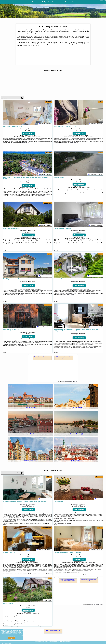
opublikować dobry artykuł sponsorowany (71, 382)
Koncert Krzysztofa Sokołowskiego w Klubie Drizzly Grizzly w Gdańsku (42, 357)
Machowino (48, 305)
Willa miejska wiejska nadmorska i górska (63, 357)
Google (21, 630)
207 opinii (49, 189)
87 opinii (83, 513)
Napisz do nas (68, 642)
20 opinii (35, 289)
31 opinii (33, 563)
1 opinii (35, 238)
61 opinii (33, 614)
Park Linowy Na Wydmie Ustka (53, 630)
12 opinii (35, 340)
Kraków (100, 528)
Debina (100, 254)
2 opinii (36, 137)
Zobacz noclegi (28, 133)
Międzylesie (99, 477)
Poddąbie (49, 152)
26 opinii (100, 341)
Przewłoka (48, 102)
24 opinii (87, 137)
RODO (15, 636)
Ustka (101, 102)
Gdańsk (49, 477)
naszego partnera (25, 142)
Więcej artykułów (31, 355)
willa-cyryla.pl (103, 1)
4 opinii (44, 513)
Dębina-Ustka (47, 203)
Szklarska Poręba (46, 528)
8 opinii (86, 238)
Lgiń (50, 578)
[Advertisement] (53, 84)
